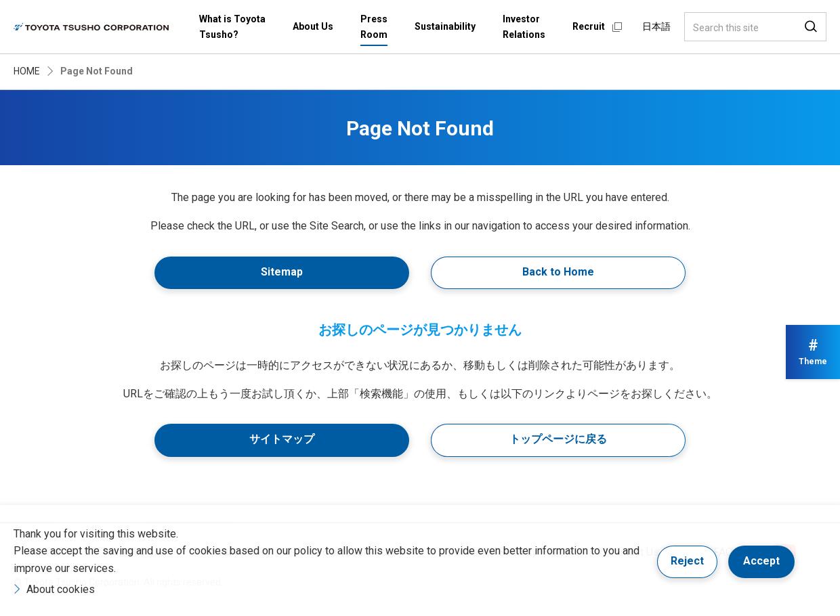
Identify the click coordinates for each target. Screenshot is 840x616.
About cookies (61, 589)
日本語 (656, 26)
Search (811, 27)
